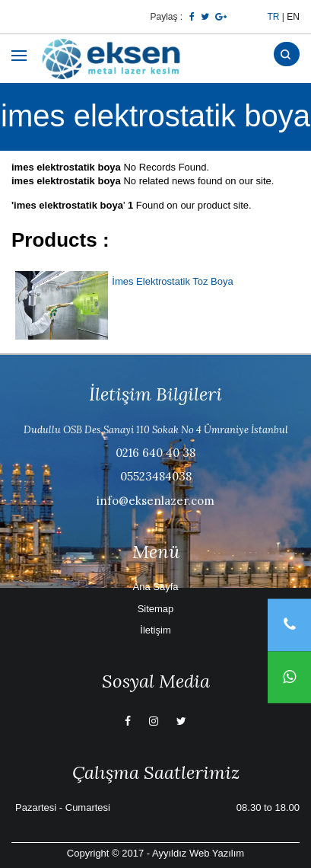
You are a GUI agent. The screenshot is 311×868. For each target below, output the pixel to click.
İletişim (155, 630)
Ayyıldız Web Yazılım (198, 853)
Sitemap (156, 609)
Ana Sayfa (156, 587)
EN (293, 17)
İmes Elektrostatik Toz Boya (172, 281)
